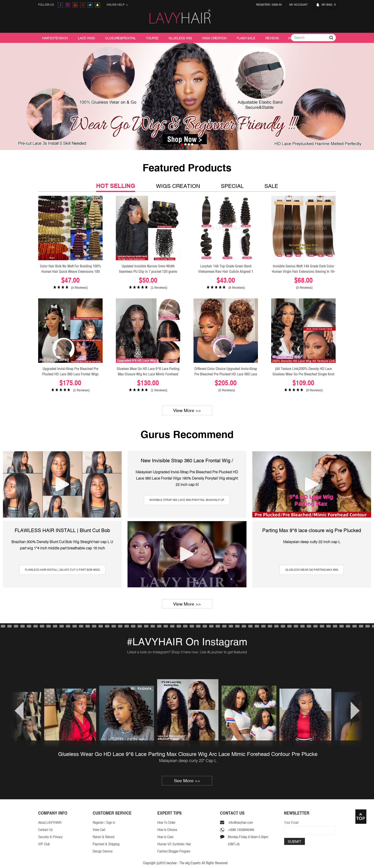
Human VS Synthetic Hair (174, 844)
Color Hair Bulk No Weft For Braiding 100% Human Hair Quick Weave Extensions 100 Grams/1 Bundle (70, 271)
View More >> (187, 410)
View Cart (99, 830)
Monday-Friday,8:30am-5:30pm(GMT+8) (248, 840)
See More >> (187, 781)
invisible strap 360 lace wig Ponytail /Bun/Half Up (187, 500)
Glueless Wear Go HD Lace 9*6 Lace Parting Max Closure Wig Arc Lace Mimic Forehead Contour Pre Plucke (188, 754)
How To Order (166, 823)
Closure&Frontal (120, 38)
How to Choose (167, 830)
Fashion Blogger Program (174, 851)
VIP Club (44, 844)
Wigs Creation (214, 38)
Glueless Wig (180, 38)
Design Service (103, 851)
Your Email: (292, 823)
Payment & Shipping (106, 844)
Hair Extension (55, 38)
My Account (299, 5)
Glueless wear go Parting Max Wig (312, 570)
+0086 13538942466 (241, 830)
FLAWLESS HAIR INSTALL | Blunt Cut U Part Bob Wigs (62, 570)
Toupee (152, 38)
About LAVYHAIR (50, 823)
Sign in (277, 5)
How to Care (165, 837)
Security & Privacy (50, 837)
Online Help (117, 5)
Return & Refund (103, 837)
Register (263, 5)
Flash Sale (246, 38)
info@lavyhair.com (240, 823)
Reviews (272, 38)
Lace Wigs (86, 38)
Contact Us (45, 830)
